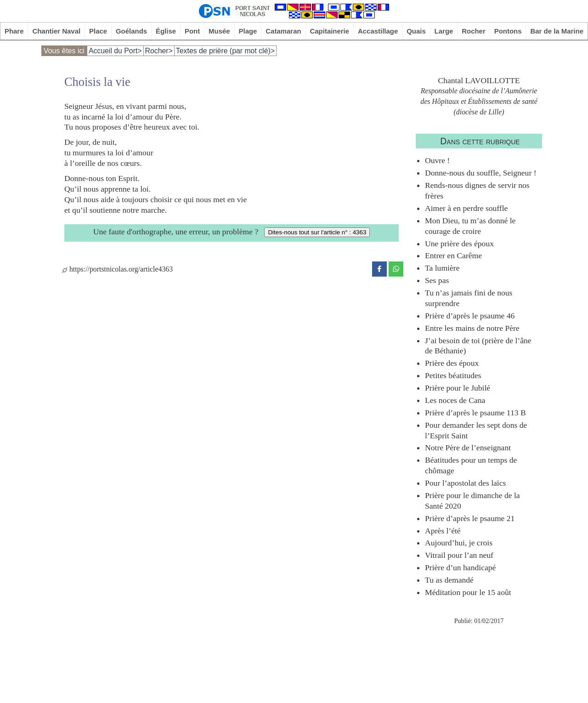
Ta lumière (442, 268)
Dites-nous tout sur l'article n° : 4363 (317, 232)
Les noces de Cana (455, 400)
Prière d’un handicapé (460, 567)
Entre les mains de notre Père (472, 328)
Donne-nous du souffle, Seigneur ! (481, 173)
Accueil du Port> (115, 51)
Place (98, 31)
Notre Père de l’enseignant (468, 448)
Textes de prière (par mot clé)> (225, 51)
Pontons (508, 31)
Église (166, 31)
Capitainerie (330, 31)
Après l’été (443, 531)
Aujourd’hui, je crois (459, 543)
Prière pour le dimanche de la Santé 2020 (472, 501)
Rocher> (159, 51)
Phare (14, 31)
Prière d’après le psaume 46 (470, 316)
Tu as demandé (449, 580)
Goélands (131, 31)
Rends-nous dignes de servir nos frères (477, 190)
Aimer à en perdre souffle (466, 208)
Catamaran (283, 31)
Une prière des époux (459, 244)
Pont (192, 31)
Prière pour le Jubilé (458, 388)
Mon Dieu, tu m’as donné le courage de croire (470, 226)
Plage (248, 31)
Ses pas (437, 280)
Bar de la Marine (557, 31)
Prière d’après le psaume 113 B (475, 413)
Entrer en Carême (453, 255)
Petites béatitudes (453, 375)
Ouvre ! (437, 160)
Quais (416, 31)
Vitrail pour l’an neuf (459, 555)
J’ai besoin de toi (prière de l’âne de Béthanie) (478, 346)
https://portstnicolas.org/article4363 (117, 269)
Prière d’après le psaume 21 (470, 518)
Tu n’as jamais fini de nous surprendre (469, 298)
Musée (219, 31)
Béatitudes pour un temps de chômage (471, 465)
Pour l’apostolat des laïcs (465, 483)
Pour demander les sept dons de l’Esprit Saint (476, 430)
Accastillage (378, 31)
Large (444, 31)
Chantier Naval (56, 31)
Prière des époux (452, 363)
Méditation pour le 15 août (468, 592)
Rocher (474, 31)
